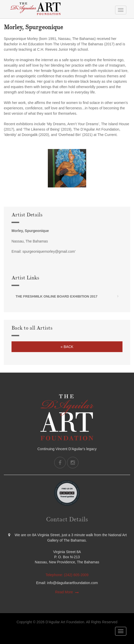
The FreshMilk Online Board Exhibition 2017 (57, 296)
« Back (67, 347)
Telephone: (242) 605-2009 (67, 575)
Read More (64, 592)
